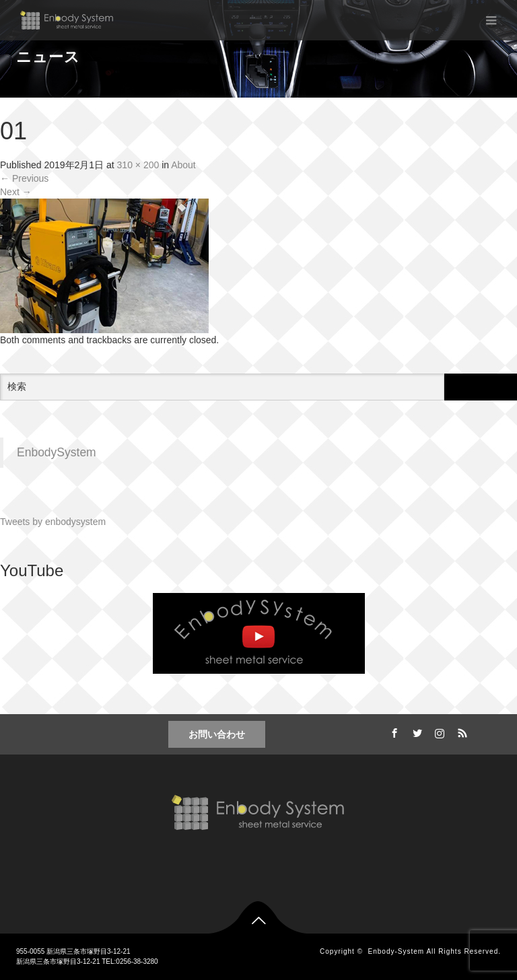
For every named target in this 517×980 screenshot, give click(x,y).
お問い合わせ (217, 734)
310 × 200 (138, 165)
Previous (24, 178)
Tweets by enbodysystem (53, 522)
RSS (461, 731)
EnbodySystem (57, 452)
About (183, 165)
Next (16, 192)
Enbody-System (397, 951)
